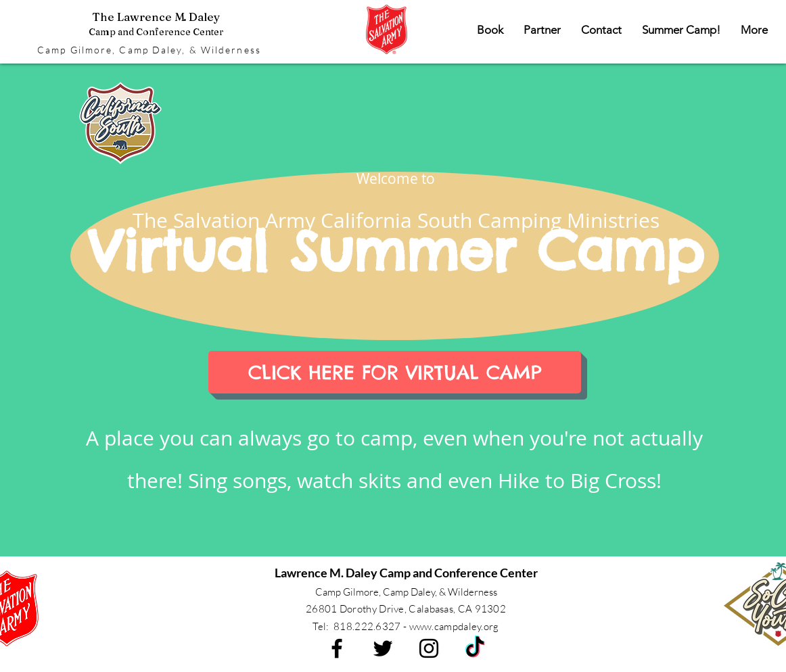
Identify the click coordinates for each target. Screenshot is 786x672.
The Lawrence (156, 24)
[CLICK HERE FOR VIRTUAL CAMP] (395, 372)
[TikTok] (475, 648)
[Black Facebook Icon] (337, 648)
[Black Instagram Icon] (429, 648)
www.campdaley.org (454, 626)
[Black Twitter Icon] (383, 648)
